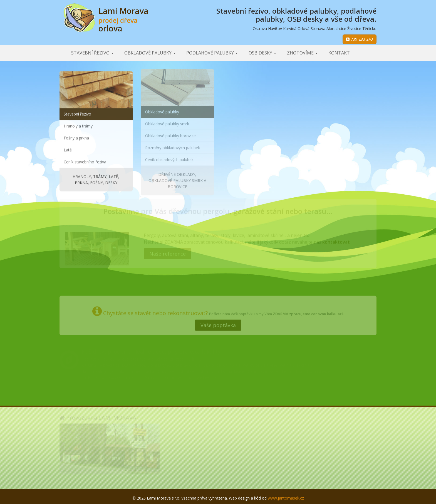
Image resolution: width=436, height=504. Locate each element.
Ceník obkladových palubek (169, 158)
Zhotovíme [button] (302, 53)
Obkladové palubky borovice (170, 134)
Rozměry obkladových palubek (173, 146)
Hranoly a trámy (78, 125)
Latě (68, 149)
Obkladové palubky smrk (167, 122)
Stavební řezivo (77, 113)
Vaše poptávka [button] (218, 324)
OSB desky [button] (262, 53)
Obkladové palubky (162, 110)
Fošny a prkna (76, 137)
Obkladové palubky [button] (150, 53)
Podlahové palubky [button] (212, 53)
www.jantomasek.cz (286, 498)
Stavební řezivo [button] (92, 53)
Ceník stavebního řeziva (85, 161)
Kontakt (339, 53)
